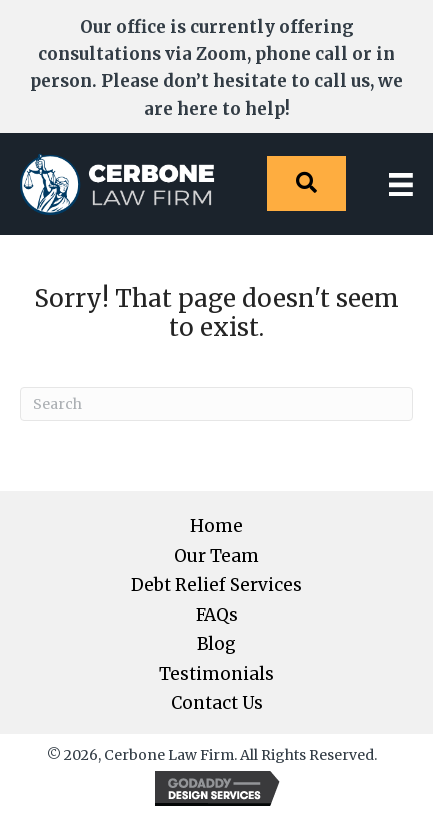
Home (216, 526)
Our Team (216, 556)
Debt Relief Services (216, 585)
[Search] (216, 404)
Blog (216, 644)
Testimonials (216, 674)
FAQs (217, 615)
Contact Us (217, 703)
